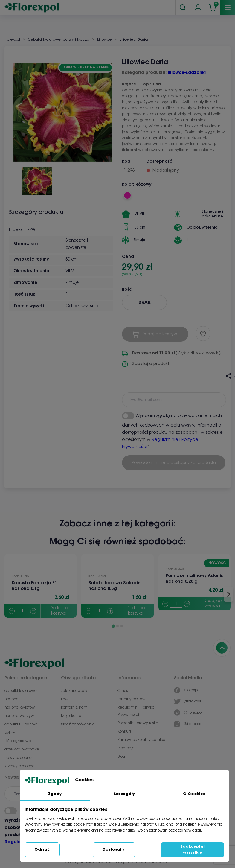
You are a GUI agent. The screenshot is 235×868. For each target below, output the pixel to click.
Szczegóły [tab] (124, 794)
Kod (126, 162)
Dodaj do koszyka (59, 611)
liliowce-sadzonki (187, 73)
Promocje (126, 748)
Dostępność (159, 162)
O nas (123, 691)
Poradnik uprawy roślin (138, 723)
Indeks (16, 230)
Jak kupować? (74, 691)
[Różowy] (127, 195)
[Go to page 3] (122, 626)
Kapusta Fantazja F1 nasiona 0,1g (34, 586)
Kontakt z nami (75, 708)
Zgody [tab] (55, 794)
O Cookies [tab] (194, 794)
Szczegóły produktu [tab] (36, 212)
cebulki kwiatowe (21, 691)
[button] (37, 179)
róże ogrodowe (18, 741)
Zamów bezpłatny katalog (141, 740)
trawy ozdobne (18, 758)
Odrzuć (42, 850)
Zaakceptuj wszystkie (192, 850)
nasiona (12, 699)
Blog (121, 757)
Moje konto (71, 716)
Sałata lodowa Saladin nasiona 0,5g (115, 586)
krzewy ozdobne (20, 766)
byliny (10, 733)
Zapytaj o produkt (146, 364)
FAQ (65, 699)
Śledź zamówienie (78, 724)
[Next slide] (228, 594)
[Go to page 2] (117, 626)
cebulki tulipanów (21, 724)
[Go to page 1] (113, 626)
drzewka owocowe (22, 749)
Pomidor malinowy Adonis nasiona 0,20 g (194, 579)
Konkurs (124, 731)
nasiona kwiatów (20, 708)
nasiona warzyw (19, 716)
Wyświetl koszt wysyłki (198, 353)
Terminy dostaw (132, 699)
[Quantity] (22, 611)
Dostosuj (114, 850)
